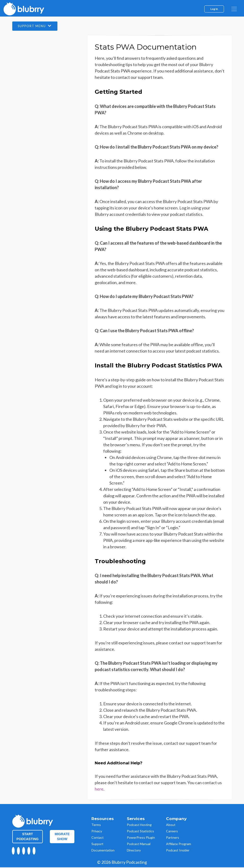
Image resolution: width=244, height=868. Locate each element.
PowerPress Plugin (141, 838)
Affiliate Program (179, 844)
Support (97, 844)
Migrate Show (62, 837)
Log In (214, 9)
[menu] (234, 9)
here (99, 789)
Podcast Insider (178, 851)
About (171, 825)
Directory (134, 851)
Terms (96, 825)
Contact (98, 838)
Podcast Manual (139, 844)
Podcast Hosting (139, 825)
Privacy (97, 832)
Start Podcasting (28, 837)
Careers (172, 832)
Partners (173, 838)
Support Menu (38, 26)
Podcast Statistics (140, 832)
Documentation (103, 851)
